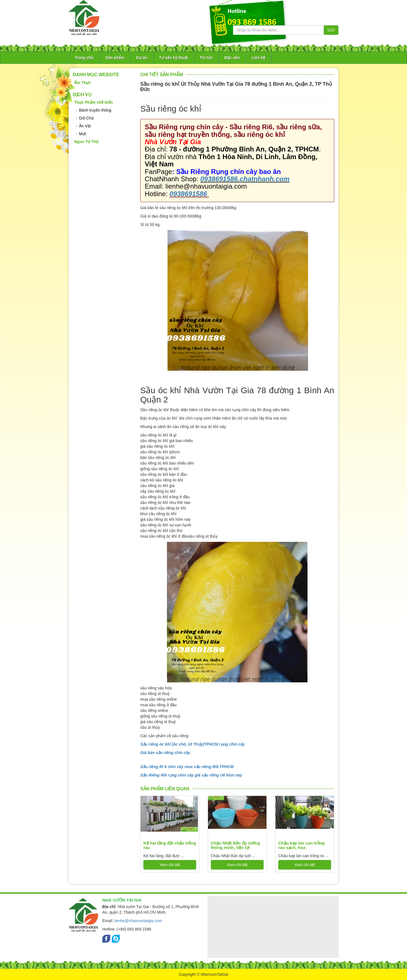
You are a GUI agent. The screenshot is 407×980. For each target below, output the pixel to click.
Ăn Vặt (85, 126)
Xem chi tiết (170, 865)
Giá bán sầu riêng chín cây (165, 753)
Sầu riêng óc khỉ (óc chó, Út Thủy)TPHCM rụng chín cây (193, 744)
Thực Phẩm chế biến (93, 102)
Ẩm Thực (82, 83)
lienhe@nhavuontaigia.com (138, 921)
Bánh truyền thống (95, 110)
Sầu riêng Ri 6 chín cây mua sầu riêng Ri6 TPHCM (187, 767)
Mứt (82, 134)
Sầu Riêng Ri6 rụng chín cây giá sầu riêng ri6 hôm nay (191, 775)
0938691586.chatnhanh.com (245, 179)
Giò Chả (86, 118)
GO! (331, 30)
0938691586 (189, 194)
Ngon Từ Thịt (86, 142)
